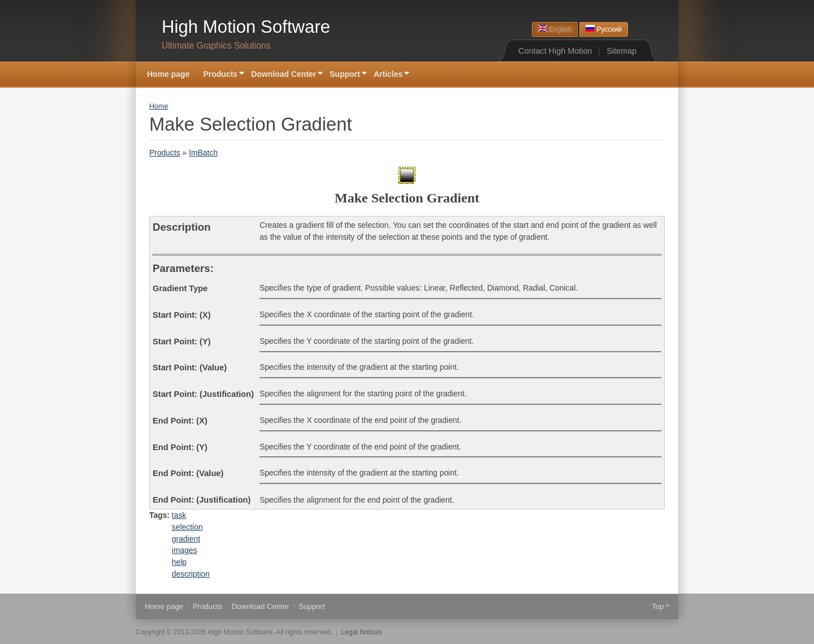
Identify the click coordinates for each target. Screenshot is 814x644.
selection (187, 527)
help (179, 562)
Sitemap (622, 51)
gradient (186, 539)
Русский (604, 29)
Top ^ (661, 606)
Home (159, 106)
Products (220, 75)
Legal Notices (362, 632)
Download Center (283, 75)
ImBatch (203, 153)
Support (345, 75)
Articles (388, 75)
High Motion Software (246, 27)
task (179, 515)
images (185, 550)
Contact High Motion (555, 51)
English (555, 29)
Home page (168, 74)
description (191, 574)
